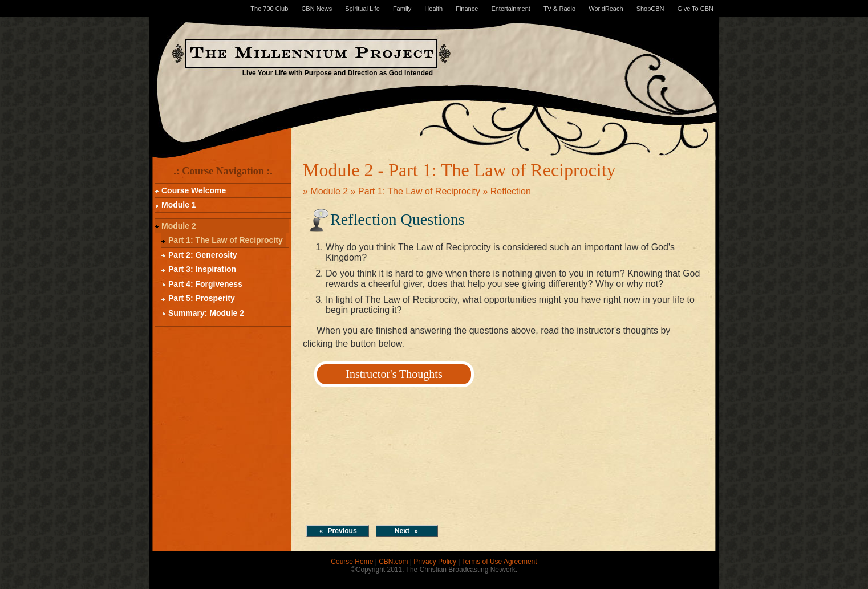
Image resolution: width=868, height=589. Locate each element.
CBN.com (393, 562)
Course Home (352, 562)
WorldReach (606, 9)
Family (402, 9)
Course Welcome (194, 190)
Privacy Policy (435, 562)
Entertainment (510, 9)
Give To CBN (695, 9)
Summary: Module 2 (206, 313)
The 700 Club (269, 9)
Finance (467, 9)
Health (433, 9)
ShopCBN (650, 9)
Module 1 (179, 205)
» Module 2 (327, 191)
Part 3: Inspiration (202, 269)
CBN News (317, 9)
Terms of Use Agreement (500, 562)
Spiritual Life (362, 9)
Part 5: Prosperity (202, 298)
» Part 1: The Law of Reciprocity (417, 191)
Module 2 (179, 226)
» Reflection (507, 191)
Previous (338, 531)
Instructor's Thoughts (394, 374)
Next (406, 531)
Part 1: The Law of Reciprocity (226, 240)
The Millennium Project (311, 54)
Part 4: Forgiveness (205, 284)
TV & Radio (559, 9)
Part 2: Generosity (203, 255)
